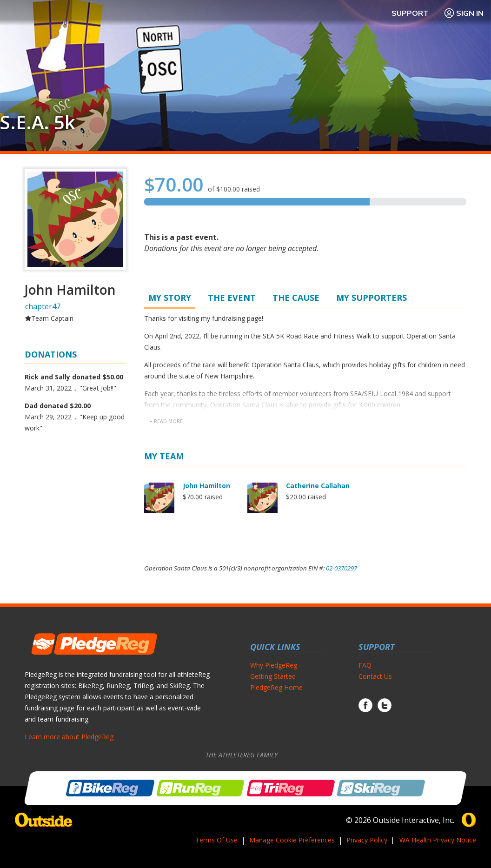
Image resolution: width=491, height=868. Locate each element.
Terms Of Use (216, 840)
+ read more (166, 421)
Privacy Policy (367, 840)
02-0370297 (342, 568)
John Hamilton (206, 486)
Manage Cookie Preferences (292, 840)
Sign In (464, 13)
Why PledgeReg (274, 665)
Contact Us (375, 676)
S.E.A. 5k (38, 122)
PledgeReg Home (276, 687)
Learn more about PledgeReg (69, 737)
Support (410, 13)
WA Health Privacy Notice (438, 840)
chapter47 (43, 306)
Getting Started (273, 676)
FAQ (365, 665)
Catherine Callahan (318, 486)
